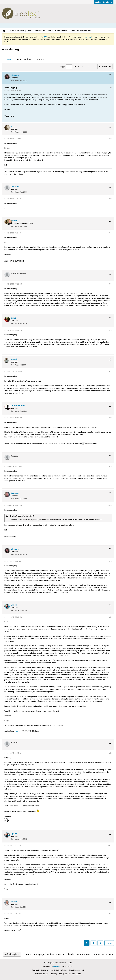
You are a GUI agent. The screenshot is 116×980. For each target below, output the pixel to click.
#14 (110, 846)
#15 (110, 914)
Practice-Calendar (66, 954)
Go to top (108, 954)
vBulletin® (57, 966)
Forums (28, 954)
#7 (110, 372)
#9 (110, 466)
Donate (96, 954)
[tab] (8, 59)
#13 (110, 753)
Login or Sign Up (104, 2)
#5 (110, 284)
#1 (111, 87)
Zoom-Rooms (84, 954)
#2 (110, 139)
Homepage (39, 954)
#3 (110, 199)
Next (109, 943)
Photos (41, 59)
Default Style (12, 954)
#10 (110, 505)
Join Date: (15, 81)
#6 (110, 330)
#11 (110, 561)
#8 (110, 418)
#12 (110, 617)
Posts (8, 59)
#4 (110, 233)
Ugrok (18, 731)
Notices (50, 954)
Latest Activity (24, 59)
